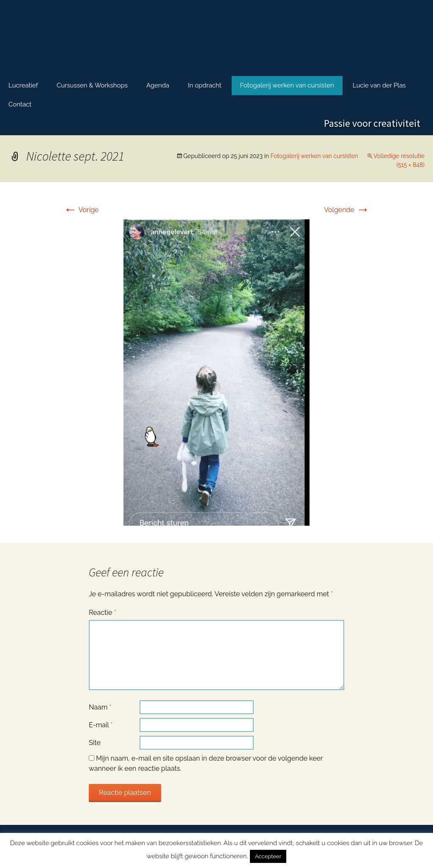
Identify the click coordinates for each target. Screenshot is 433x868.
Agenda (158, 85)
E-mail (101, 725)
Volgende (347, 210)
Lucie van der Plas (379, 85)
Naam (100, 707)
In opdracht (204, 85)
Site (95, 743)
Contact (20, 104)
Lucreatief (23, 85)
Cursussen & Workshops (92, 85)
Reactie (103, 613)
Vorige (81, 210)
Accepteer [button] (268, 856)
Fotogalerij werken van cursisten (287, 85)
